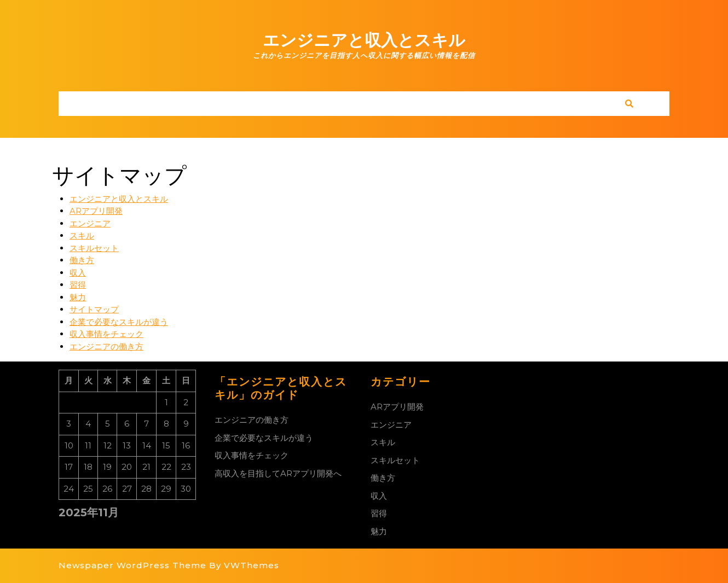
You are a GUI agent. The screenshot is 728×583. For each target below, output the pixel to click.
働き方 (82, 260)
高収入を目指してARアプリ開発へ (278, 473)
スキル (82, 235)
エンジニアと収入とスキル (364, 40)
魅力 (78, 297)
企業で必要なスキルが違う (119, 322)
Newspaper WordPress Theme (132, 565)
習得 (78, 285)
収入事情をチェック (106, 334)
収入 (78, 273)
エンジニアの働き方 (106, 346)
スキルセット (94, 248)
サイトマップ (94, 309)
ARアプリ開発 (96, 211)
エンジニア (90, 223)
